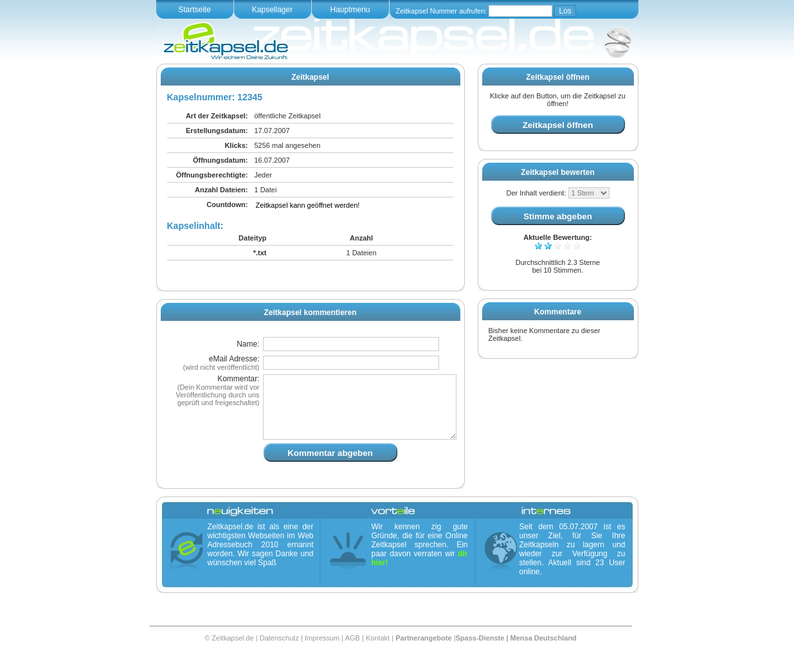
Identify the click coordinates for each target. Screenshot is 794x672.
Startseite (194, 10)
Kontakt (378, 653)
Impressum (322, 653)
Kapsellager (272, 10)
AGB (353, 653)
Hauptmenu (350, 10)
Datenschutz (279, 653)
